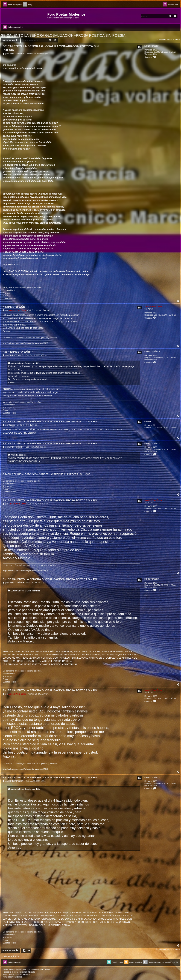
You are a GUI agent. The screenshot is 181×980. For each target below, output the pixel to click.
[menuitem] (27, 5)
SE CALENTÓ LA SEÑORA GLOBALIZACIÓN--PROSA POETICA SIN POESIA (63, 35)
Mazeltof (23, 974)
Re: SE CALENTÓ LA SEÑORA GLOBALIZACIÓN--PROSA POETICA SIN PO (50, 421)
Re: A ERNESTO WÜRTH (18, 352)
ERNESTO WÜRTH (152, 46)
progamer (11, 974)
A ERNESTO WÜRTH (16, 307)
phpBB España (29, 972)
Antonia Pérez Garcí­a (153, 307)
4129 (155, 313)
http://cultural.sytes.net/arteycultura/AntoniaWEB (25, 343)
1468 (155, 50)
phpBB (19, 969)
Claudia (148, 421)
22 (154, 425)
